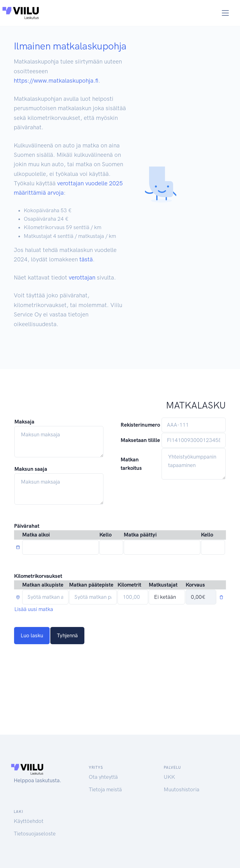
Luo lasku (32, 635)
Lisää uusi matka (34, 609)
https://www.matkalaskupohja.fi (56, 81)
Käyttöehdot (29, 821)
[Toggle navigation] (225, 13)
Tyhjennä (67, 635)
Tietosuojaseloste (35, 834)
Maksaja (24, 422)
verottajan (82, 277)
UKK (169, 777)
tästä (86, 259)
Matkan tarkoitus (131, 464)
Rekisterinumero (140, 425)
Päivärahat (27, 526)
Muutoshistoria (182, 789)
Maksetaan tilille (140, 440)
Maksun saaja (31, 469)
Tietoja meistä (105, 789)
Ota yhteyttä (103, 777)
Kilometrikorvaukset (38, 576)
